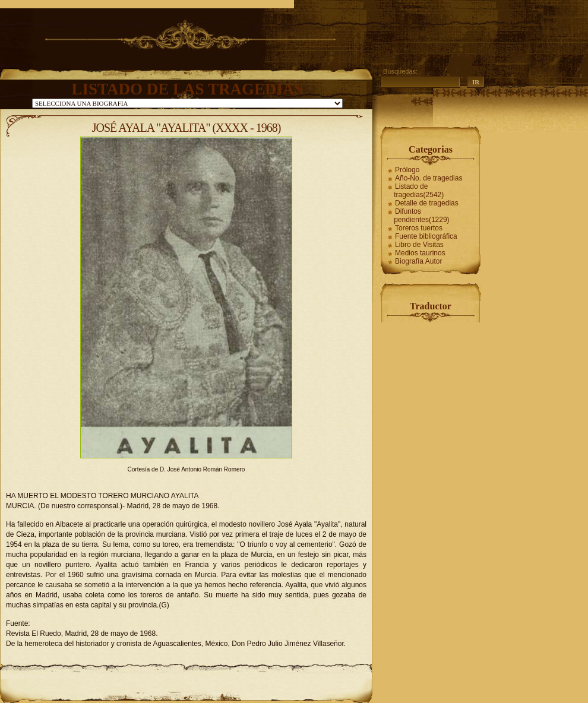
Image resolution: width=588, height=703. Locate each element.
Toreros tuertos (419, 228)
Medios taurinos (420, 253)
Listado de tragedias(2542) (419, 191)
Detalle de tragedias (427, 203)
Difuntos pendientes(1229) (421, 216)
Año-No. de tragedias (429, 178)
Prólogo (407, 170)
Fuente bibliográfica (426, 236)
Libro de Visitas (419, 245)
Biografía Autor (418, 261)
